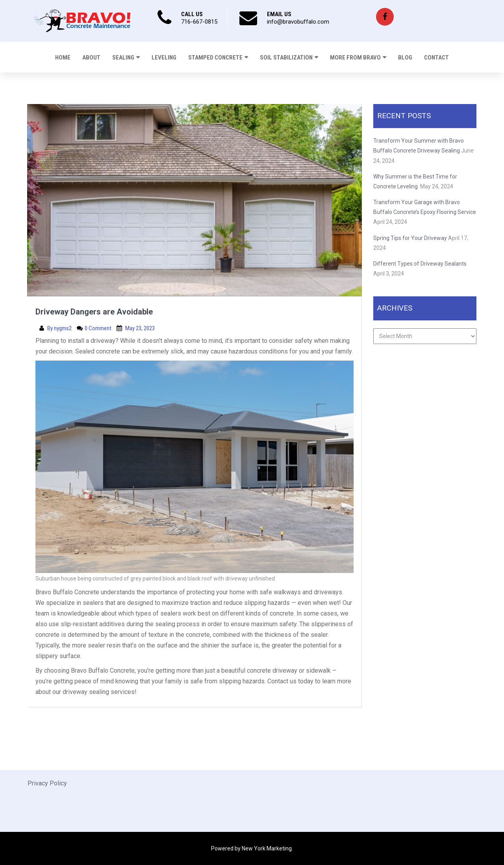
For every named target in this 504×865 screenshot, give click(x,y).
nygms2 (63, 328)
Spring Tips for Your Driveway (410, 238)
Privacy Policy (47, 783)
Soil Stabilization (286, 58)
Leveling (164, 58)
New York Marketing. (267, 848)
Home (63, 58)
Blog (405, 58)
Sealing (123, 58)
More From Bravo (355, 58)
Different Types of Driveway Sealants (420, 264)
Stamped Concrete (215, 58)
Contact (436, 58)
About (91, 58)
